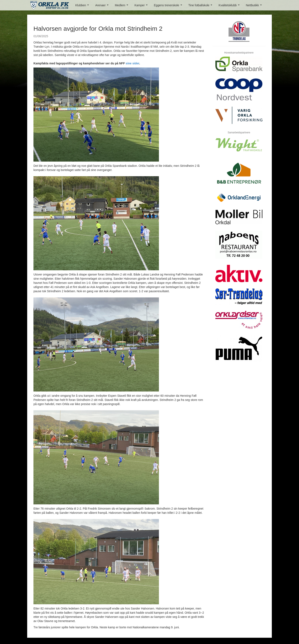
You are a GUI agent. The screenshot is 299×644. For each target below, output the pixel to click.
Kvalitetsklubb (230, 6)
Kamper (142, 6)
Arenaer (103, 6)
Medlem (122, 6)
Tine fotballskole (201, 6)
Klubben (83, 6)
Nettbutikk (255, 6)
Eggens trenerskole (169, 6)
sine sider (132, 63)
